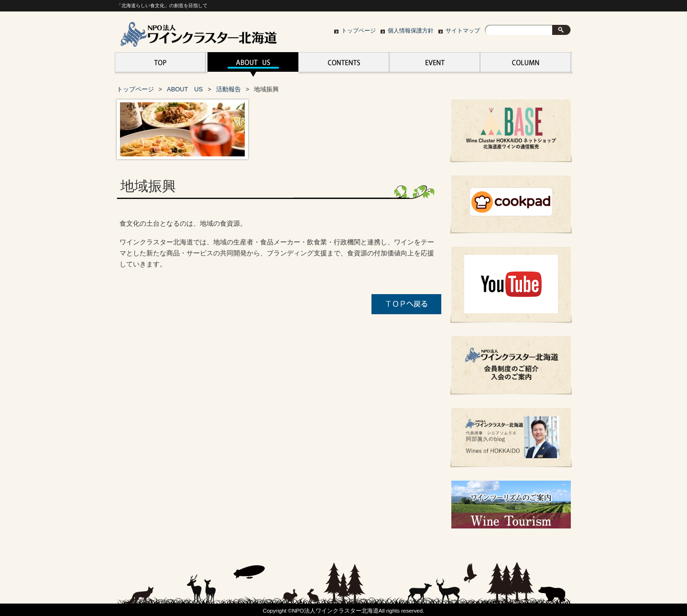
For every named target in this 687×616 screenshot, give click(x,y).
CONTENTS (344, 65)
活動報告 (229, 89)
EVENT (435, 65)
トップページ (359, 31)
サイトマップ (463, 31)
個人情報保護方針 (411, 31)
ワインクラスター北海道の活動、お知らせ (525, 65)
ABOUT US (253, 65)
